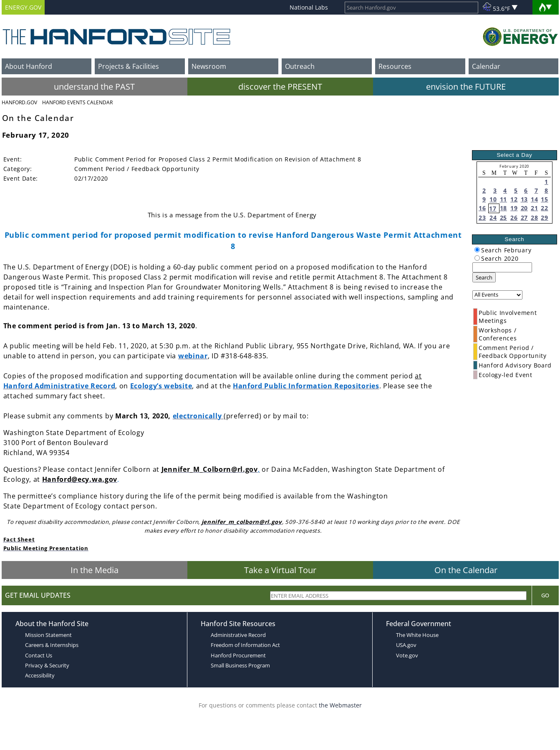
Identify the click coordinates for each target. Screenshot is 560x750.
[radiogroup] (477, 250)
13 (524, 199)
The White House (417, 635)
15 (544, 199)
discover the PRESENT (280, 87)
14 (534, 199)
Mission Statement (48, 635)
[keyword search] (502, 267)
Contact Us (39, 655)
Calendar (486, 66)
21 (534, 208)
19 (514, 208)
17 (493, 208)
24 (493, 218)
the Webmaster (340, 705)
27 (524, 218)
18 (503, 208)
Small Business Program (240, 665)
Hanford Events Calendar (77, 102)
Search (484, 277)
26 (514, 218)
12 (514, 199)
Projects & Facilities (129, 66)
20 (524, 208)
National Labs (309, 7)
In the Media (95, 570)
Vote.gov (407, 655)
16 (482, 208)
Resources (395, 66)
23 (482, 218)
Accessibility (40, 675)
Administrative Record (238, 635)
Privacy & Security (47, 665)
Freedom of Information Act (245, 645)
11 (503, 199)
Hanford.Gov (19, 102)
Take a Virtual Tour (280, 570)
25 (503, 218)
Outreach (300, 66)
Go (545, 595)
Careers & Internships (52, 645)
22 (544, 208)
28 (534, 218)
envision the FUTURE (466, 87)
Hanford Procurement (238, 655)
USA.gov (406, 645)
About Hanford (29, 66)
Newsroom (209, 66)
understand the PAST (94, 87)
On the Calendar (466, 570)
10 (493, 199)
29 (544, 218)
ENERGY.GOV (23, 7)
